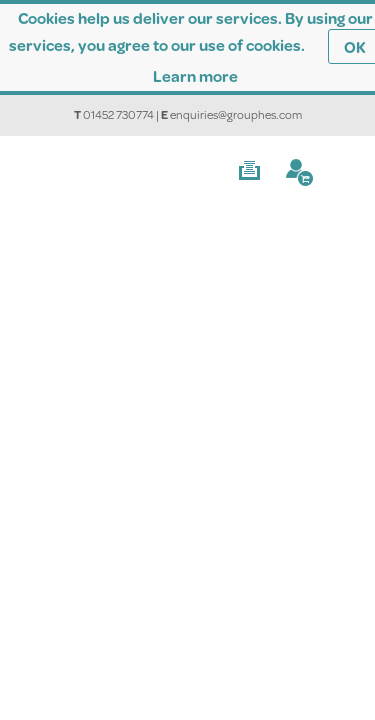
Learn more (195, 75)
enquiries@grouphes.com (236, 114)
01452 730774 (118, 114)
